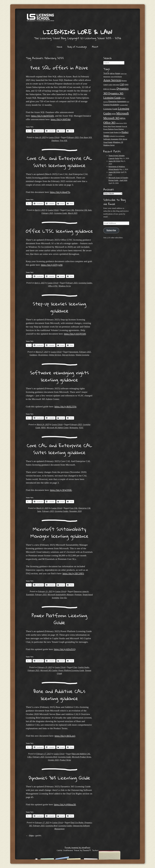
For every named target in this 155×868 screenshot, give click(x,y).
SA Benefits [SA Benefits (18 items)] (112, 136)
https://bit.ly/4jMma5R (65, 804)
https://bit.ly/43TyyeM (52, 265)
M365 (43, 428)
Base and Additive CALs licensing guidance (59, 695)
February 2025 (73, 137)
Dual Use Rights (77, 823)
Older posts (34, 835)
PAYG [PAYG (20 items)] (125, 123)
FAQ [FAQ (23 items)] (128, 102)
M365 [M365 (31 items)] (114, 114)
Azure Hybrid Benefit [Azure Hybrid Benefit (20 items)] (116, 77)
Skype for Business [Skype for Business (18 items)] (120, 136)
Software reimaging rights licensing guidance (59, 376)
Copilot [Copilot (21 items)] (110, 85)
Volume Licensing (82, 355)
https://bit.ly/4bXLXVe (65, 406)
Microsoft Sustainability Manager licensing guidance (59, 532)
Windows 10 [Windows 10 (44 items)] (118, 142)
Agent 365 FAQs (114, 161)
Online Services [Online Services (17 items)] (120, 123)
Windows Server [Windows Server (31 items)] (109, 145)
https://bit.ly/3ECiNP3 (73, 573)
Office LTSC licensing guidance (59, 231)
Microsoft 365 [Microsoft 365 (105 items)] (111, 118)
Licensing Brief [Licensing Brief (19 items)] (124, 105)
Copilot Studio (84, 667)
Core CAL (70, 210)
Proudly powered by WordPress (78, 847)
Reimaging (74, 428)
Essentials (30, 595)
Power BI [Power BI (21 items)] (124, 126)
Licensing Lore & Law (77, 32)
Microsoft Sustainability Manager (61, 595)
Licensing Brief (51, 757)
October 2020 (53, 760)
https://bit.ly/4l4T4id (61, 119)
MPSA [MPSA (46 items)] (123, 118)
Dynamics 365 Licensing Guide (59, 778)
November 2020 (75, 511)
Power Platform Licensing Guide (59, 619)
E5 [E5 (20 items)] (122, 98)
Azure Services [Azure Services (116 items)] (112, 80)
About (95, 47)
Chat (75, 667)
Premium (78, 595)
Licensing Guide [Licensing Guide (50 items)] (110, 109)
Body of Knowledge (77, 47)
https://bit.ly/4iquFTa (60, 192)
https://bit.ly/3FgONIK (61, 490)
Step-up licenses (68, 355)
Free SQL (64, 141)
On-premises (43, 355)
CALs (29, 757)
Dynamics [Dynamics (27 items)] (113, 89)
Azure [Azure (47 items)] (118, 73)
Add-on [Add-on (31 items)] (112, 73)
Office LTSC (53, 286)
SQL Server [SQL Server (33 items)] (123, 139)
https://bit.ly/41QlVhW (75, 334)
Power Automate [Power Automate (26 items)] (116, 126)
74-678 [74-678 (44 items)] (106, 73)
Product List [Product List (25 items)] (117, 132)
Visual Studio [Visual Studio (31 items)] (108, 142)
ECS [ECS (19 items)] (124, 98)
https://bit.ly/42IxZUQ (65, 649)
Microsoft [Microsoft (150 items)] (123, 113)
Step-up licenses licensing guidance (59, 307)
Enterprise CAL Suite (83, 210)
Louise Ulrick (54, 137)
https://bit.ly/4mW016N (42, 116)
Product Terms (65, 760)
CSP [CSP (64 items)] (122, 84)
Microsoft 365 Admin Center (58, 428)
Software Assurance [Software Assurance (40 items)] (111, 139)
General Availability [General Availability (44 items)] (111, 105)
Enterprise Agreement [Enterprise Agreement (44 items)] (117, 101)
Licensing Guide (61, 213)
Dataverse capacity (81, 591)
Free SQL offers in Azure (59, 68)
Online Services (55, 355)
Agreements (74, 352)
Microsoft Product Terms (81, 757)
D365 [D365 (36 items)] (126, 85)
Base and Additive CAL (81, 754)
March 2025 (73, 213)
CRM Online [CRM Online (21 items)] (116, 85)
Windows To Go (65, 286)
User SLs (63, 598)
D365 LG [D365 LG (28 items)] (106, 89)
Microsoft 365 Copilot (49, 670)
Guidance (33, 355)
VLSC (81, 428)
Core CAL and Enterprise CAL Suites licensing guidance (59, 162)
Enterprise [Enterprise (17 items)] (106, 102)
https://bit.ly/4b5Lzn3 (65, 736)
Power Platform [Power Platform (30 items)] (109, 129)
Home (60, 47)
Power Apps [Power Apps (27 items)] (107, 126)
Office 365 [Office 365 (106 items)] (109, 123)
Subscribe (111, 230)
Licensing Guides (85, 283)
